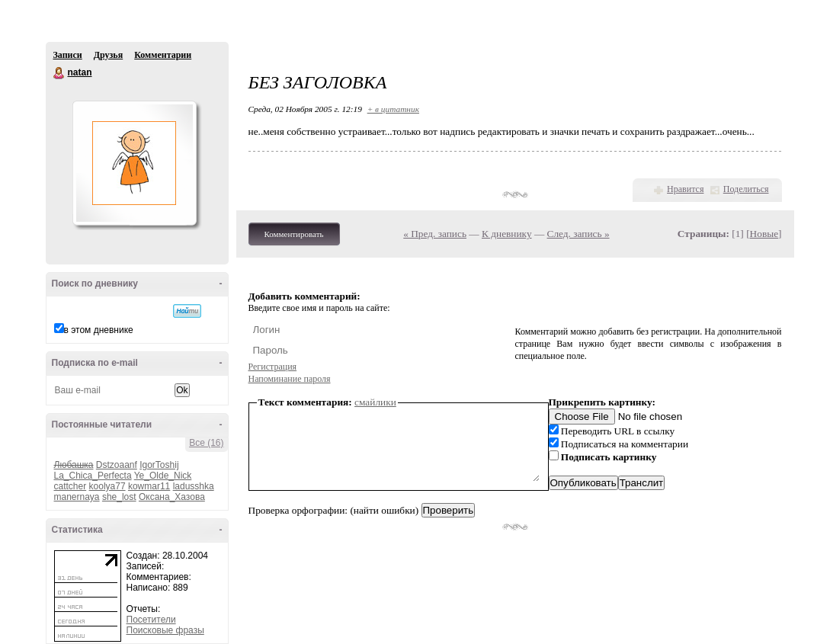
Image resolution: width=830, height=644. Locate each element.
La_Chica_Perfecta (93, 476)
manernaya (77, 497)
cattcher (71, 486)
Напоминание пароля (290, 379)
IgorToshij (159, 465)
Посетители (151, 620)
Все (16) (206, 443)
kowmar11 (149, 486)
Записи (68, 55)
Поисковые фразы (165, 630)
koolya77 (107, 486)
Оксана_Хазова (172, 497)
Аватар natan (134, 163)
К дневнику (507, 234)
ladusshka (194, 486)
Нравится (685, 189)
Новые (764, 234)
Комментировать (294, 234)
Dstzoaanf (117, 465)
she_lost (119, 497)
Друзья (108, 55)
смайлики (375, 402)
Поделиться (746, 189)
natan (59, 73)
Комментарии (163, 55)
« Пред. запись (435, 234)
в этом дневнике (99, 330)
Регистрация (273, 367)
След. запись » (578, 234)
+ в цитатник (393, 109)
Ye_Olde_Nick (163, 476)
